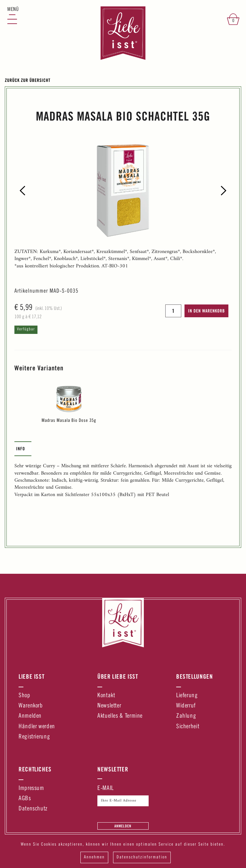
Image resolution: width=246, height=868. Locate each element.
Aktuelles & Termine (120, 716)
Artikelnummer (31, 291)
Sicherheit (188, 727)
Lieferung (187, 696)
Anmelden (30, 716)
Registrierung (34, 737)
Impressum (31, 789)
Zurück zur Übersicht (28, 80)
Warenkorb (31, 706)
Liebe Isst (31, 676)
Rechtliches (35, 769)
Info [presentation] (20, 449)
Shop (25, 696)
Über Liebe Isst (118, 676)
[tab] (23, 449)
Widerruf (186, 706)
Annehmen (94, 857)
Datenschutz (33, 809)
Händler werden (37, 727)
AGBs (25, 799)
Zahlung (186, 716)
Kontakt (106, 696)
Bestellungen (195, 676)
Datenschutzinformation (142, 857)
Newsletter (109, 706)
